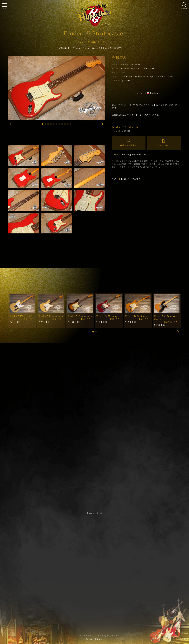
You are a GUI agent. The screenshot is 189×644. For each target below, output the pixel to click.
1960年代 (136, 179)
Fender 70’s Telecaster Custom (166, 318)
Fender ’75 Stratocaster (51, 316)
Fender (130, 64)
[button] (43, 124)
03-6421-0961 (164, 145)
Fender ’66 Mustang (107, 316)
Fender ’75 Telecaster (21, 316)
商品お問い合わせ (129, 145)
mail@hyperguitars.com (134, 154)
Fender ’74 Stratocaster (137, 316)
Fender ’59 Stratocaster (80, 316)
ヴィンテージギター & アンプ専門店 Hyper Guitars (95, 635)
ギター (115, 179)
